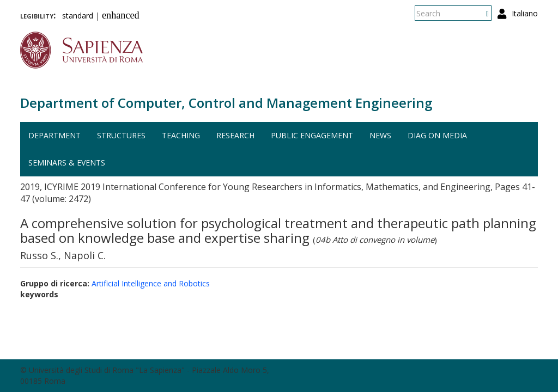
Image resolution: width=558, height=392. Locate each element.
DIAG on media (437, 135)
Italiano (525, 13)
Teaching (181, 135)
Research (235, 135)
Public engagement (312, 135)
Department (54, 135)
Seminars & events (67, 163)
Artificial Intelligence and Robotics (151, 283)
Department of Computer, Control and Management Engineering (226, 103)
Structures (121, 135)
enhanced (121, 15)
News (380, 135)
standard (78, 16)
